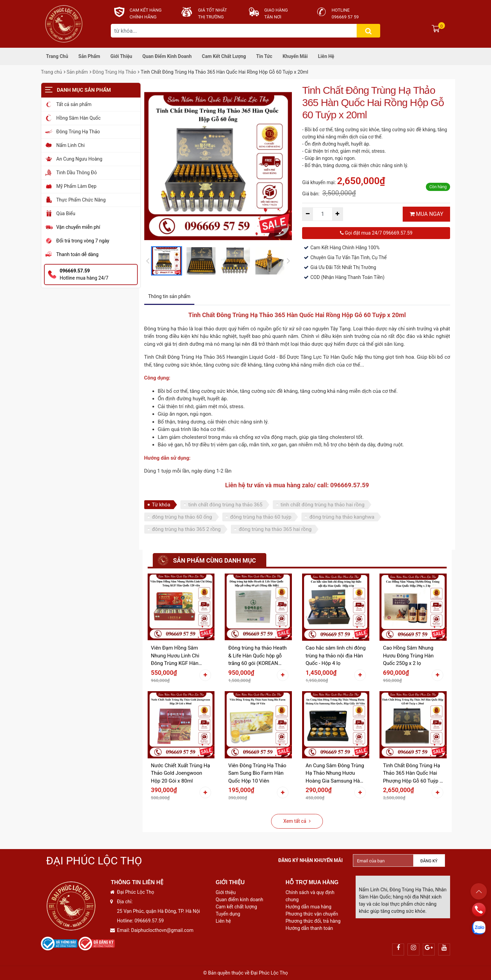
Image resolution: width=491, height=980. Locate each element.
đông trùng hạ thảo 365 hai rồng (275, 529)
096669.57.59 (149, 921)
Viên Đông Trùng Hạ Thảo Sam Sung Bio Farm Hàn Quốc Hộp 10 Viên (257, 773)
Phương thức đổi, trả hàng (313, 921)
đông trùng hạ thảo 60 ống (182, 517)
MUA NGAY (426, 214)
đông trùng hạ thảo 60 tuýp (261, 517)
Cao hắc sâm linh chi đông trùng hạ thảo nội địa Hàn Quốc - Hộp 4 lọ (336, 656)
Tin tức (264, 56)
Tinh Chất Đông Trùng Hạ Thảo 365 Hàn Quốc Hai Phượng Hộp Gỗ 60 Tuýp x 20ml (412, 774)
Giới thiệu (121, 56)
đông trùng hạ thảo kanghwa (342, 517)
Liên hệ (326, 56)
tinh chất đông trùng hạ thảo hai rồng (323, 505)
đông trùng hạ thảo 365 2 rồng (187, 529)
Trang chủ (57, 56)
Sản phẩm (89, 56)
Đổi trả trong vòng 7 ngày (83, 241)
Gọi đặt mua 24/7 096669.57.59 (376, 233)
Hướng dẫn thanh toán (309, 928)
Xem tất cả (297, 821)
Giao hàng (276, 10)
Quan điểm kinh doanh (167, 56)
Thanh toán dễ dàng (77, 254)
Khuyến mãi (295, 56)
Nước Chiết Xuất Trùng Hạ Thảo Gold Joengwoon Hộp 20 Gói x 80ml (181, 773)
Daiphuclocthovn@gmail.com (162, 930)
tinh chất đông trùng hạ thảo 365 (225, 505)
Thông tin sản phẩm (169, 296)
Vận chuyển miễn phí (78, 227)
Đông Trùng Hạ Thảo (114, 72)
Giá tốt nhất (213, 10)
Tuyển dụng (228, 914)
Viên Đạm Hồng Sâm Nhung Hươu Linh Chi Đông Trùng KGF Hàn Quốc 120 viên (175, 656)
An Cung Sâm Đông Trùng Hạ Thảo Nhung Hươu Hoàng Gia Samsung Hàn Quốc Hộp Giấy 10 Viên (335, 774)
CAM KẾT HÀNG (146, 10)
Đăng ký (429, 861)
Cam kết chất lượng (224, 56)
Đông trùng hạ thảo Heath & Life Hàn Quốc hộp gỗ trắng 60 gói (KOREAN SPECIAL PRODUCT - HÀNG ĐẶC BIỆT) (257, 656)
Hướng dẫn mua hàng (309, 907)
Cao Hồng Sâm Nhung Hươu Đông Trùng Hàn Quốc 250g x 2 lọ (408, 656)
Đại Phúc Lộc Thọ (94, 861)
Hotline (341, 10)
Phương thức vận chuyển (312, 914)
